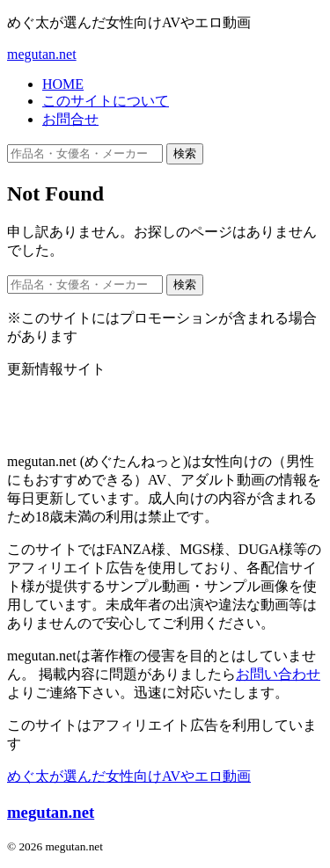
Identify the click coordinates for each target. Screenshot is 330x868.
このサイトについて (106, 101)
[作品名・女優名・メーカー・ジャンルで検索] (85, 153)
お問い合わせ (278, 674)
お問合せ (70, 119)
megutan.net (42, 54)
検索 (185, 153)
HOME (63, 84)
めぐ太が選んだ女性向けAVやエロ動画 (129, 776)
